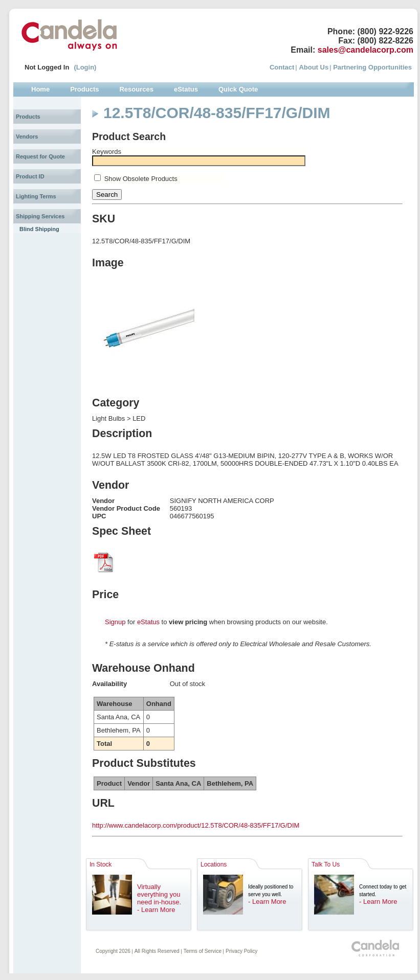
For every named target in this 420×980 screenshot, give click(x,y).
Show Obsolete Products (141, 179)
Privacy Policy (241, 951)
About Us (314, 67)
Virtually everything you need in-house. (159, 894)
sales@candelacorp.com (366, 50)
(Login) (85, 67)
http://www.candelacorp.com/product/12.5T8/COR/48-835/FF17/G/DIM (196, 825)
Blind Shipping (39, 229)
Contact (282, 67)
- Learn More (156, 910)
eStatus (148, 622)
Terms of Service (203, 951)
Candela (69, 35)
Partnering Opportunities (372, 67)
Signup (115, 622)
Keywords (107, 152)
